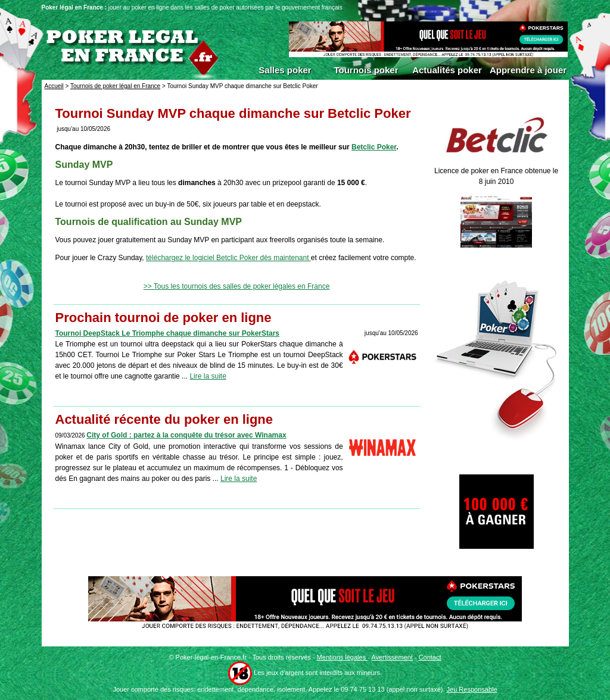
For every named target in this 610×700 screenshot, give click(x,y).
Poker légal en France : (75, 7)
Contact (430, 657)
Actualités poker (447, 70)
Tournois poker (366, 70)
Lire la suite (208, 376)
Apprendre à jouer (528, 70)
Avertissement (392, 657)
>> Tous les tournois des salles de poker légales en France (237, 286)
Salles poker (285, 70)
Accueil (54, 86)
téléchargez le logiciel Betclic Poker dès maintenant (228, 258)
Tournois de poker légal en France (115, 86)
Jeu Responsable (472, 689)
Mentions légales (343, 657)
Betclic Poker (374, 147)
